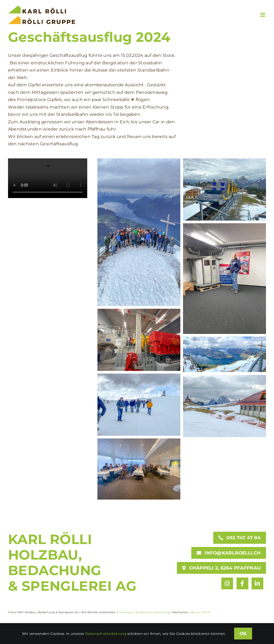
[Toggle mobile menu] (263, 15)
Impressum (127, 612)
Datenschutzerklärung (154, 612)
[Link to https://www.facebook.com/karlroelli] (242, 583)
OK (243, 634)
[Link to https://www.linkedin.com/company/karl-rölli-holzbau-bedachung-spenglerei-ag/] (257, 583)
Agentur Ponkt (200, 612)
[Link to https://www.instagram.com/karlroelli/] (227, 583)
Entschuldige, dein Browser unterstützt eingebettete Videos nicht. (48, 178)
